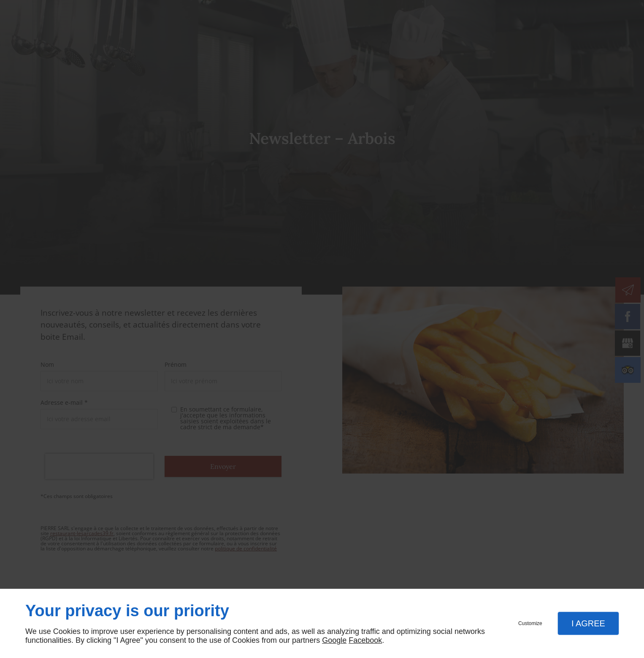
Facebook (365, 640)
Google (334, 640)
